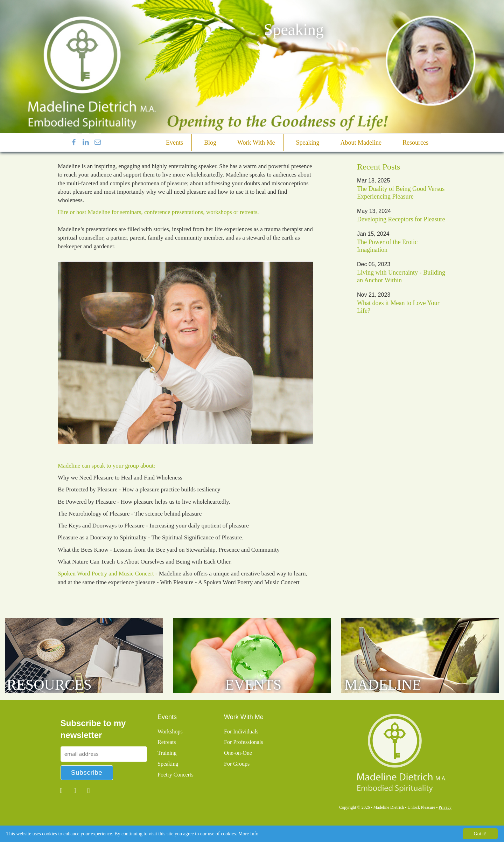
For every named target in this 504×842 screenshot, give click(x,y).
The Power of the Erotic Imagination (387, 246)
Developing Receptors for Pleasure (401, 219)
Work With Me (256, 143)
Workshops (170, 731)
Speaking (308, 143)
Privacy (445, 807)
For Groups (237, 764)
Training (167, 753)
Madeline (383, 685)
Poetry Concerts (176, 775)
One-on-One (238, 753)
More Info (248, 834)
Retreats (167, 742)
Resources (415, 143)
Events (174, 143)
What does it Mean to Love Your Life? (398, 307)
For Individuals (241, 731)
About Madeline (361, 143)
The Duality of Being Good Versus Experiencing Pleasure (401, 193)
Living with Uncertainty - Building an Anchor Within (401, 276)
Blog (210, 143)
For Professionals (244, 742)
